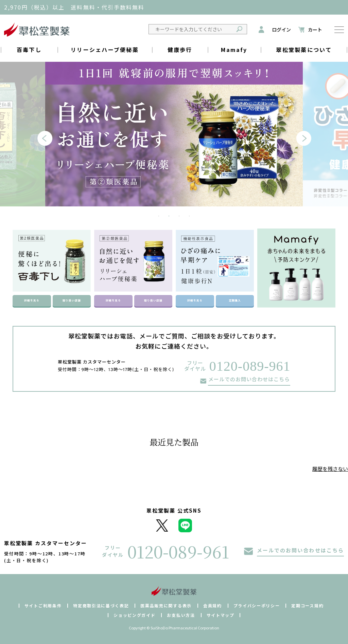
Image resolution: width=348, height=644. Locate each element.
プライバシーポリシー (257, 605)
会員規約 (213, 605)
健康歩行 (180, 50)
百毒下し (29, 50)
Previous (41, 141)
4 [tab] (189, 216)
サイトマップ (221, 615)
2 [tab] (169, 216)
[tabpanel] (174, 134)
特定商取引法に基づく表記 (101, 605)
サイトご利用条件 (43, 605)
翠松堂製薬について (304, 50)
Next (299, 141)
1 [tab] (159, 216)
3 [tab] (179, 216)
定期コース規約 (307, 605)
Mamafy (234, 50)
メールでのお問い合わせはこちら (249, 380)
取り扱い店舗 (72, 300)
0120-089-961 (250, 366)
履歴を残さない (330, 469)
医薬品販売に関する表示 (166, 605)
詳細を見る (32, 300)
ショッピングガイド (134, 615)
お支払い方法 (181, 615)
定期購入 (235, 300)
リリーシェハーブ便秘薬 (105, 50)
